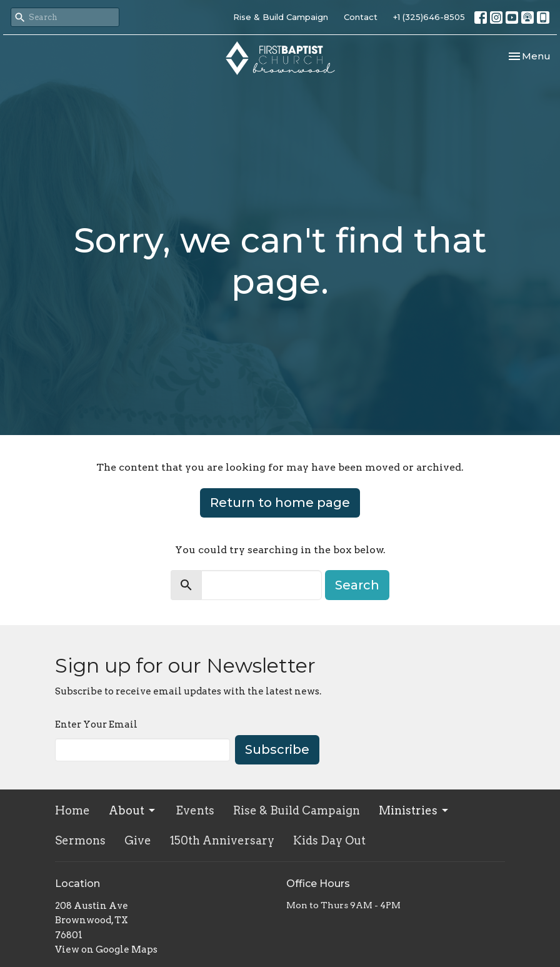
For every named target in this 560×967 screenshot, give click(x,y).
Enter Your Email (96, 724)
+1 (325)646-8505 (429, 17)
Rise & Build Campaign (281, 17)
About (133, 810)
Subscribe (277, 749)
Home (72, 810)
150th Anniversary (222, 840)
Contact (361, 17)
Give (138, 840)
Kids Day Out (329, 840)
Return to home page (280, 503)
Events (195, 810)
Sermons (80, 840)
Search (357, 585)
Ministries (414, 810)
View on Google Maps (106, 949)
